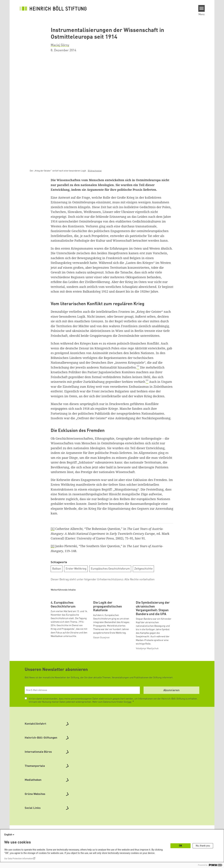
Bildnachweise (95, 171)
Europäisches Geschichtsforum (110, 569)
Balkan (57, 569)
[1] (53, 529)
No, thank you (203, 846)
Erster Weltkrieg (76, 569)
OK (181, 846)
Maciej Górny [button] (60, 45)
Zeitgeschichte (143, 569)
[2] (53, 546)
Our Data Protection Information (18, 859)
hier (129, 724)
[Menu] (202, 8)
